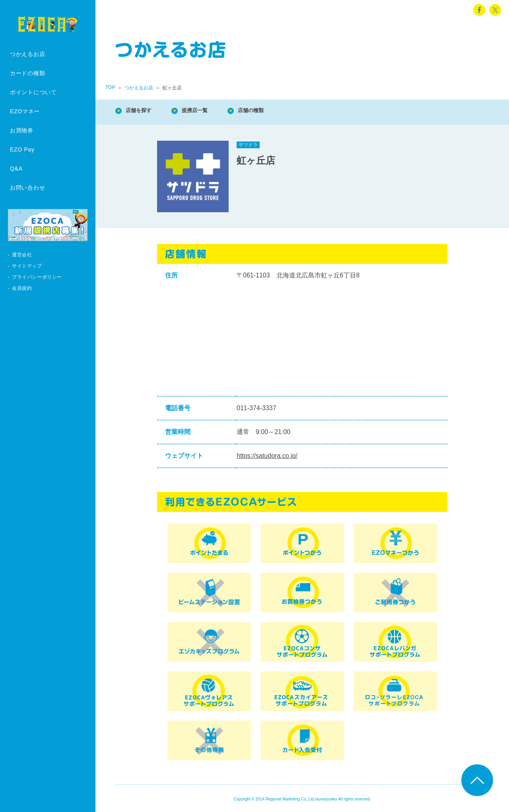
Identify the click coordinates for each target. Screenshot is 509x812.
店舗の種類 (270, 111)
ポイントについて (33, 92)
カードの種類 (27, 73)
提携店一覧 (207, 111)
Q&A (16, 169)
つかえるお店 (27, 54)
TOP (110, 87)
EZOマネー (25, 111)
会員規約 (22, 288)
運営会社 (22, 255)
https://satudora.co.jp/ (267, 456)
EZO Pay (22, 149)
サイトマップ (27, 266)
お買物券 (22, 130)
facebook (479, 10)
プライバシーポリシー (37, 277)
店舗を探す (143, 111)
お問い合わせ (27, 188)
